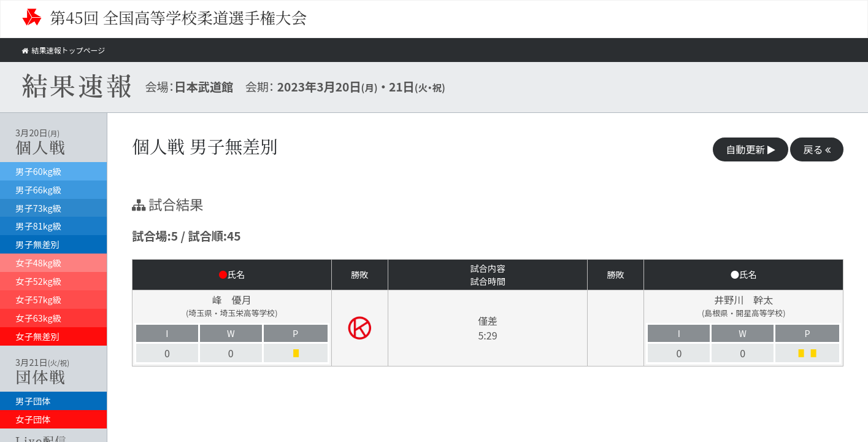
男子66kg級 (38, 189)
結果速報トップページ (66, 50)
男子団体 (33, 401)
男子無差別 (37, 244)
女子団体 (33, 419)
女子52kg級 (38, 281)
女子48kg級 (38, 262)
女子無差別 (37, 336)
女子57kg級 (38, 299)
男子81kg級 (38, 226)
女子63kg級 (38, 318)
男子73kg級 (38, 208)
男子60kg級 (38, 171)
